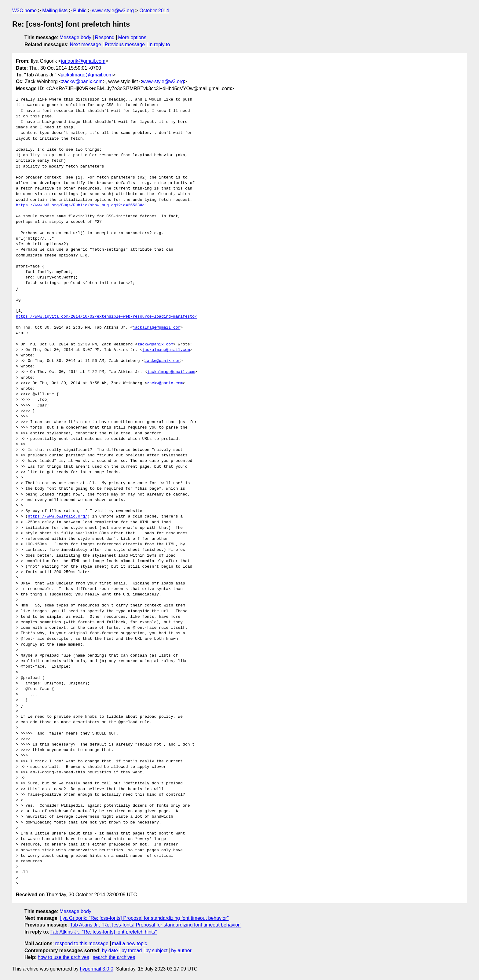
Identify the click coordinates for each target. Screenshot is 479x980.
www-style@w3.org (113, 11)
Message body (75, 37)
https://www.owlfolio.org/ (58, 517)
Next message (86, 44)
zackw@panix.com (82, 81)
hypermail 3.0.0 (96, 969)
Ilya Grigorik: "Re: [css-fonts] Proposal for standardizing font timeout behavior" (144, 918)
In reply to (159, 44)
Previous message (125, 44)
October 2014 (154, 11)
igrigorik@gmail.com (83, 61)
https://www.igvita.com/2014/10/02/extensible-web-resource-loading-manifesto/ (106, 317)
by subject (156, 951)
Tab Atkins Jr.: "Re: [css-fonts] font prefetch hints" (104, 932)
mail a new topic (130, 943)
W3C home (24, 11)
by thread (132, 951)
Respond (105, 37)
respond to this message (82, 943)
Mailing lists (55, 11)
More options (132, 37)
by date (110, 951)
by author (181, 951)
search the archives (114, 957)
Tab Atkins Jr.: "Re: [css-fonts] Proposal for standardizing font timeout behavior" (156, 925)
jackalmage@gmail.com (87, 75)
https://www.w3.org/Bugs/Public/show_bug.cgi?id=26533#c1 (81, 205)
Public (80, 11)
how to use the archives (64, 957)
